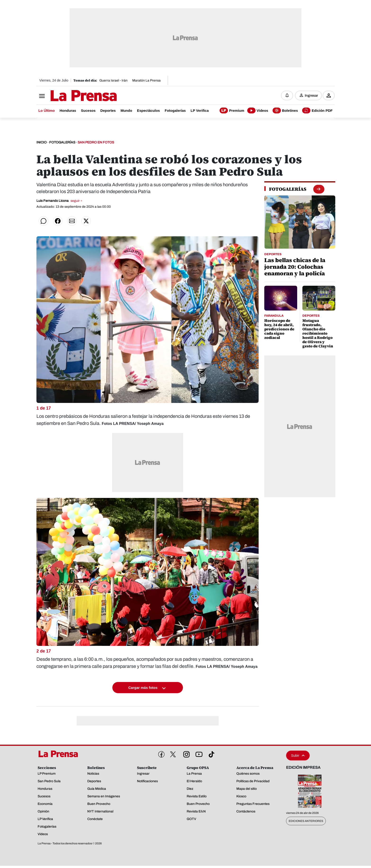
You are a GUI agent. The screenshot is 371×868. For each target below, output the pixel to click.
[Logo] (72, 96)
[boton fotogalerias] (319, 189)
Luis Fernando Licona (59, 201)
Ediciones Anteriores (306, 821)
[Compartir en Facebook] (58, 221)
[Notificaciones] (287, 96)
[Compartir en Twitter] (86, 221)
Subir (298, 756)
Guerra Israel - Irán (113, 80)
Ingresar (311, 96)
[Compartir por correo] (72, 221)
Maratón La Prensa (146, 80)
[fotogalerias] (288, 190)
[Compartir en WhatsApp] (44, 221)
